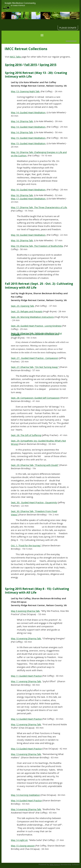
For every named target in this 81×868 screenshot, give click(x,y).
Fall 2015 (31, 65)
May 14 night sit (19, 840)
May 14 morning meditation (25, 795)
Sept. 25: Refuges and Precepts (27, 311)
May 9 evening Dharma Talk (25, 611)
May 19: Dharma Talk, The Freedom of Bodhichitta (37, 246)
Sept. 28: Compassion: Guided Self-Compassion (35, 398)
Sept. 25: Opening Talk (22, 306)
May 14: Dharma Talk (22, 121)
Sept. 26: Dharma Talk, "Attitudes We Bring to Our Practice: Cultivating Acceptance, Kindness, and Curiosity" (36, 334)
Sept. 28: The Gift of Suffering (26, 435)
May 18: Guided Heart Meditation (28, 235)
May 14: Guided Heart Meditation (28, 112)
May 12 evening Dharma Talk (26, 724)
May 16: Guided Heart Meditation (28, 190)
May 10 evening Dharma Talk (26, 638)
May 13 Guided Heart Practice (26, 749)
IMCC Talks (15, 57)
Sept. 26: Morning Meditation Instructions (32, 317)
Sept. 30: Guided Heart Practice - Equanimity (34, 502)
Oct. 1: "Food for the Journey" (26, 545)
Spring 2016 (13, 65)
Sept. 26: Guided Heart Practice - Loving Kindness (36, 326)
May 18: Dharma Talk (22, 240)
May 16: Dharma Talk (22, 195)
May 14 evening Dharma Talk (26, 809)
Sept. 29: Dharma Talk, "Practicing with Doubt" (35, 465)
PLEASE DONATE (68, 28)
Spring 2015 (48, 65)
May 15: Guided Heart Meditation (28, 138)
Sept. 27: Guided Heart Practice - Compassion (35, 358)
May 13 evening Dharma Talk (26, 754)
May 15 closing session (23, 846)
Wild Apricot (55, 864)
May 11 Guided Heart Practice (26, 676)
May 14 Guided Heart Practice (26, 800)
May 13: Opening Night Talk (25, 91)
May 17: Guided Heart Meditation (28, 199)
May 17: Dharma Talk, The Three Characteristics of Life (39, 207)
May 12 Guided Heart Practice (26, 719)
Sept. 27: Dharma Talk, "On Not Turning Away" (35, 367)
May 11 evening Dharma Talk (26, 681)
